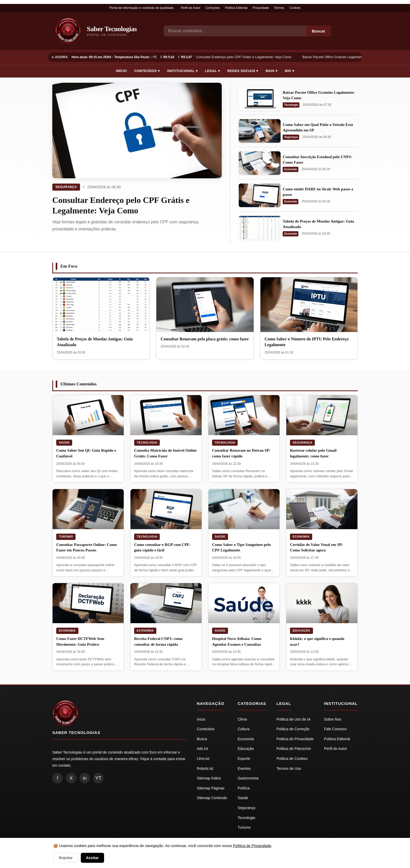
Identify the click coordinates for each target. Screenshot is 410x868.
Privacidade (261, 8)
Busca (202, 739)
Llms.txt (203, 759)
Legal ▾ (212, 71)
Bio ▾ (289, 71)
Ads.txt (203, 749)
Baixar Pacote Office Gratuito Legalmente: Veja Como (344, 57)
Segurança (66, 187)
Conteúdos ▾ (147, 71)
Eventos (244, 769)
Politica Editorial (337, 739)
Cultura (244, 729)
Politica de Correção (293, 729)
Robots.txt (205, 769)
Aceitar (92, 858)
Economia (291, 169)
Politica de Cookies (292, 759)
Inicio (201, 719)
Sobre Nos (333, 719)
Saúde (64, 443)
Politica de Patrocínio (294, 749)
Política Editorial (236, 8)
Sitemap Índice (209, 778)
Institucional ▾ (182, 71)
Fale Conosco (335, 729)
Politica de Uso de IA (294, 719)
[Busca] (235, 31)
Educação (301, 631)
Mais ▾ (272, 71)
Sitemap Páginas (211, 788)
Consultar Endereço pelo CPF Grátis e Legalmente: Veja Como (244, 57)
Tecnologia (291, 105)
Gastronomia (248, 778)
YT (98, 778)
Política (244, 788)
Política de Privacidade (252, 846)
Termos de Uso (289, 769)
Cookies (295, 8)
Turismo (66, 537)
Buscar (319, 31)
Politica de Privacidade (295, 739)
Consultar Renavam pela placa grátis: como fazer (205, 339)
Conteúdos (206, 729)
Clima (242, 719)
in (85, 778)
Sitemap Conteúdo (212, 798)
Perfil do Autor (190, 8)
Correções (213, 8)
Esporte (244, 759)
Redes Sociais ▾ (243, 71)
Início (121, 71)
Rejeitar (66, 858)
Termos (279, 8)
